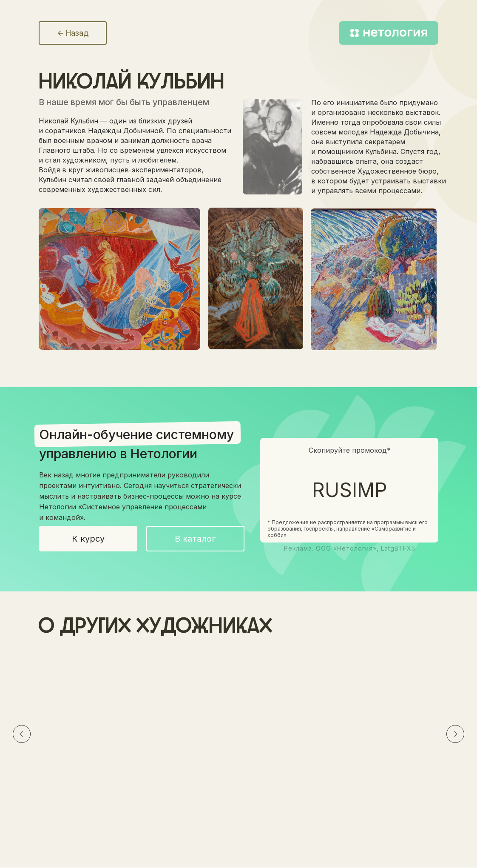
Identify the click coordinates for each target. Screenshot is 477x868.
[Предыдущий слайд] (22, 734)
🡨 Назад (73, 33)
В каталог (195, 539)
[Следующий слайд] (455, 734)
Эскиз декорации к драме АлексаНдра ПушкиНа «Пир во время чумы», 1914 (237, 758)
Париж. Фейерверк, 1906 (362, 751)
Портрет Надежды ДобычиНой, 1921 (102, 750)
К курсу (88, 539)
